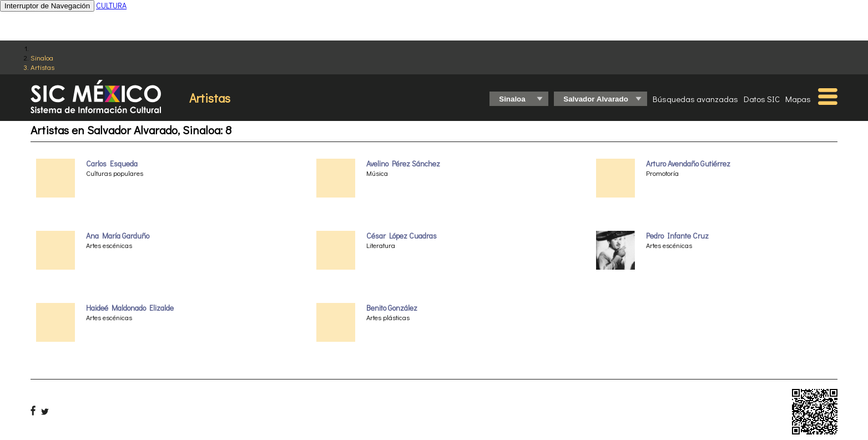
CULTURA (111, 5)
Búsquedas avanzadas (695, 99)
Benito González (392, 308)
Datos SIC (762, 99)
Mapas (798, 99)
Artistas (42, 67)
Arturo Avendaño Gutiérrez (688, 164)
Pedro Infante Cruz (677, 236)
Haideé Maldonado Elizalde (130, 308)
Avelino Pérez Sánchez (403, 164)
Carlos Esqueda (112, 164)
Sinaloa (42, 57)
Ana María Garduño (118, 236)
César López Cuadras (402, 236)
